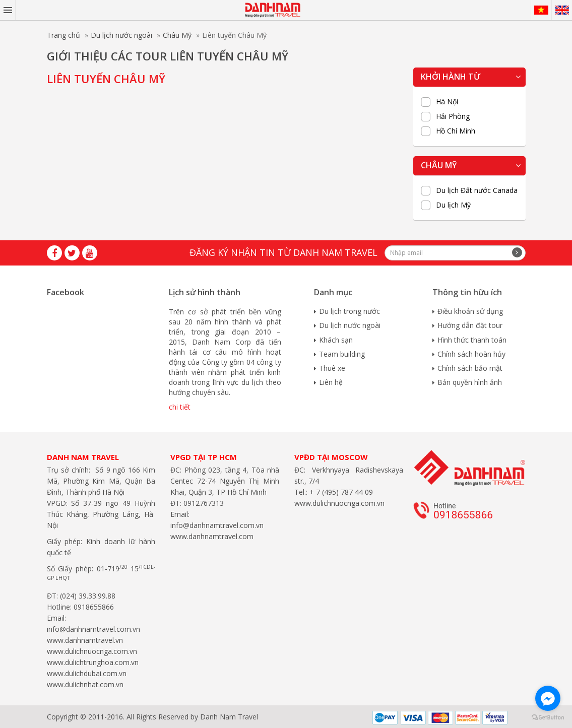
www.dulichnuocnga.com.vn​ (92, 651)
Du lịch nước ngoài (121, 35)
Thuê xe (332, 368)
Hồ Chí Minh (456, 131)
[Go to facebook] (548, 698)
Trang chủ (63, 35)
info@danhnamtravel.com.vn (93, 629)
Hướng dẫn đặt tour (470, 325)
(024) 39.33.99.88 (88, 596)
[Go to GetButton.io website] (548, 718)
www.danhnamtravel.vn (85, 640)
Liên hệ (331, 382)
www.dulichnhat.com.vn (85, 684)
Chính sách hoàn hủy (471, 354)
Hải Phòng (453, 116)
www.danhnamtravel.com (212, 536)
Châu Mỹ (177, 35)
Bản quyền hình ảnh (470, 382)
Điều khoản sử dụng (470, 311)
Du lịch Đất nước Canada (477, 190)
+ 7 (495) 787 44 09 (340, 492)
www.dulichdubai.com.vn (87, 673)
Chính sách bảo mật (470, 368)
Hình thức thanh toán (472, 340)
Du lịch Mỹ (453, 205)
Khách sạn (336, 340)
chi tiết (180, 407)
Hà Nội (447, 102)
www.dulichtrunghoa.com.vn (93, 662)
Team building (342, 354)
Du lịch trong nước (349, 311)
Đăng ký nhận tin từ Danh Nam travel (283, 252)
